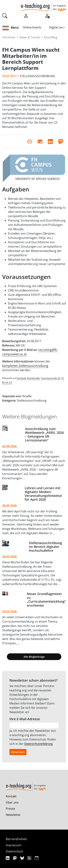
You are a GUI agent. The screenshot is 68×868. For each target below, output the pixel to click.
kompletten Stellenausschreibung (25, 366)
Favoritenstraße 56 (51, 378)
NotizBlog (51, 37)
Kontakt (11, 796)
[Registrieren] (47, 16)
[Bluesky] (23, 858)
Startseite (9, 37)
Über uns (12, 802)
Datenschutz (15, 851)
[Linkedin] (8, 858)
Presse (10, 809)
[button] (7, 28)
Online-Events (32, 27)
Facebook (21, 378)
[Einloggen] (26, 16)
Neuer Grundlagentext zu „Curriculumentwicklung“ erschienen (46, 599)
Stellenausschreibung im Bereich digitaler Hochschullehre (45, 547)
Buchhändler (34, 378)
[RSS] (30, 858)
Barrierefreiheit (16, 839)
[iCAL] (37, 858)
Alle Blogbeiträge (34, 657)
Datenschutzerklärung (38, 744)
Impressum (14, 845)
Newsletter (13, 815)
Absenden (18, 752)
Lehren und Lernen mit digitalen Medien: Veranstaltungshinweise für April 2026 (43, 494)
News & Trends (30, 37)
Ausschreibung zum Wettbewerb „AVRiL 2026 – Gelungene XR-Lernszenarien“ (44, 434)
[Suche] (5, 16)
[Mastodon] (15, 858)
